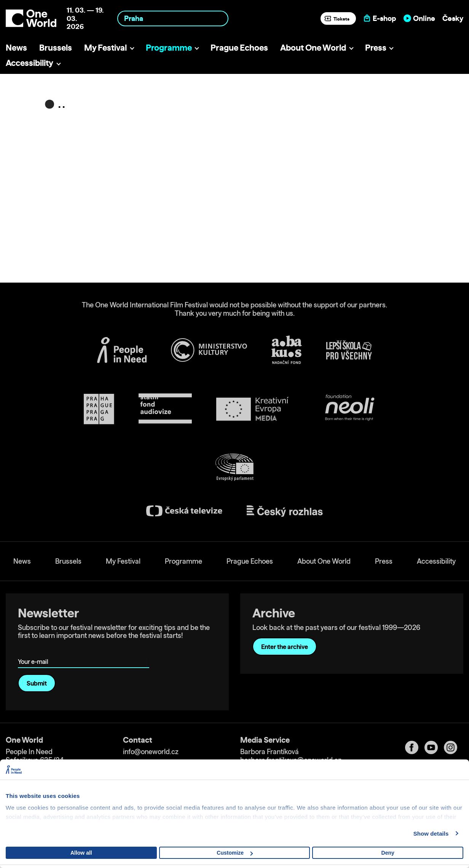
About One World (313, 47)
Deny (388, 853)
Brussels (56, 47)
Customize (235, 853)
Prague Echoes (239, 47)
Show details (431, 834)
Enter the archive (285, 647)
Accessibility (30, 63)
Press (376, 47)
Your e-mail (34, 651)
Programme (169, 47)
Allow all (81, 853)
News (16, 47)
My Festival (105, 47)
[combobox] (173, 18)
